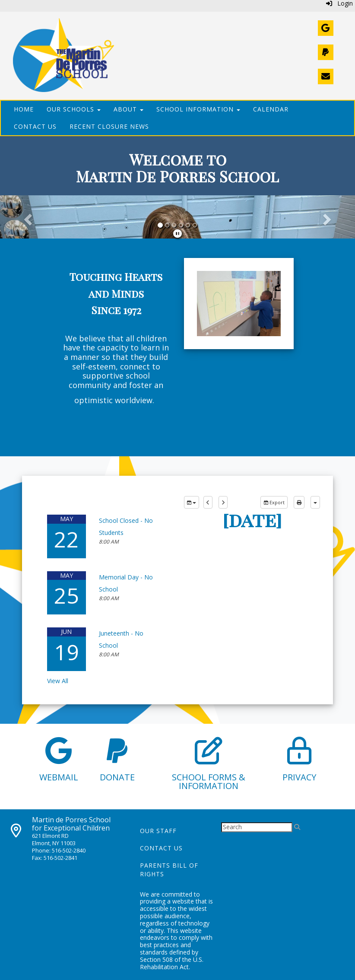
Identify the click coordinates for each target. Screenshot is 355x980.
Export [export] (274, 502)
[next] (223, 503)
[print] (299, 503)
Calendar (271, 109)
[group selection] (192, 503)
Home (24, 109)
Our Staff (158, 831)
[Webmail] (326, 28)
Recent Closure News (109, 126)
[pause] (177, 234)
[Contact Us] (326, 76)
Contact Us (35, 126)
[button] (27, 217)
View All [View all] (58, 681)
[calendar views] (315, 503)
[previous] (208, 503)
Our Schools (74, 109)
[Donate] (326, 52)
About (128, 109)
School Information (198, 109)
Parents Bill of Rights (169, 870)
